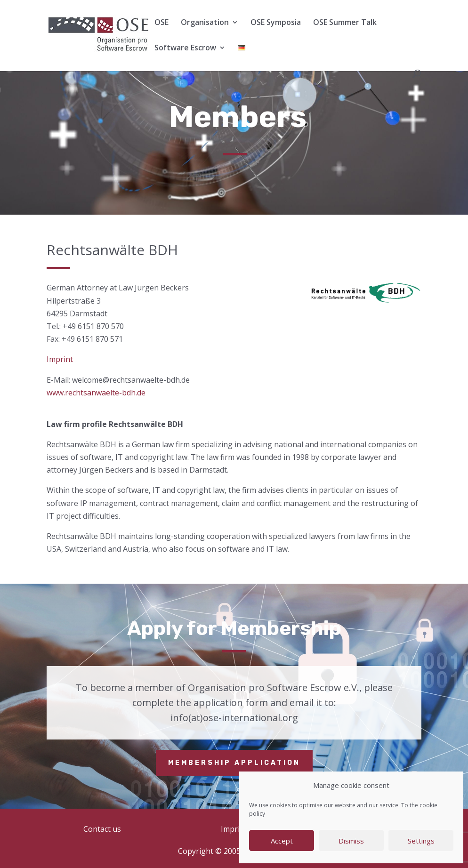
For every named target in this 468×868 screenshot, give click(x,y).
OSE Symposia (276, 23)
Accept (282, 841)
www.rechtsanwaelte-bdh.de (96, 393)
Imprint (60, 359)
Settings (421, 841)
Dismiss (351, 841)
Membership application (234, 763)
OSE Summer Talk (345, 23)
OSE (161, 23)
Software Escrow (185, 48)
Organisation (205, 23)
